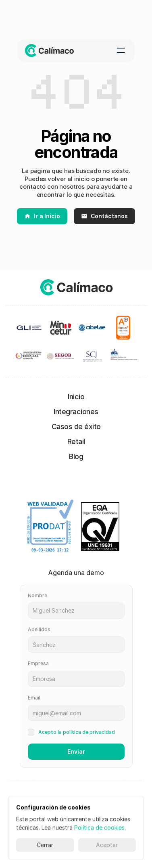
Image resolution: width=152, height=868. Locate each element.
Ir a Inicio (42, 216)
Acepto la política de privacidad (77, 732)
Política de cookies (99, 827)
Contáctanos (104, 216)
